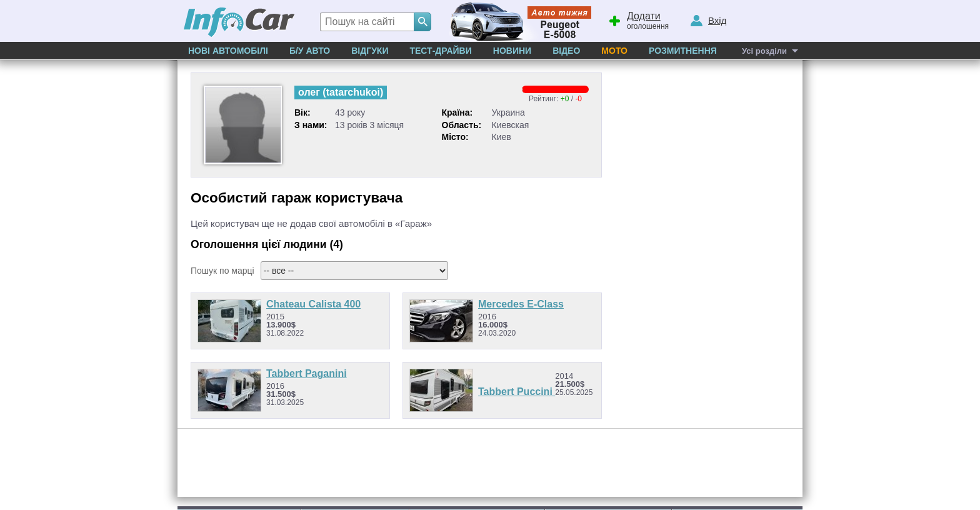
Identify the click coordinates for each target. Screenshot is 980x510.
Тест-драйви (440, 51)
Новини (512, 51)
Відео (566, 51)
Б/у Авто (310, 51)
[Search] (422, 22)
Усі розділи (764, 51)
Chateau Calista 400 (313, 304)
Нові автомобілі (228, 51)
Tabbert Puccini (517, 392)
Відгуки (370, 51)
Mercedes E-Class (521, 304)
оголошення (638, 19)
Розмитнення (683, 51)
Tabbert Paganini (307, 373)
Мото (614, 51)
